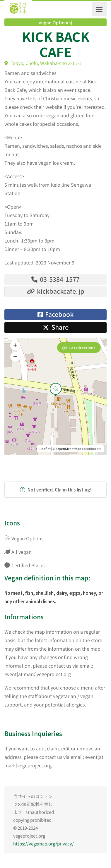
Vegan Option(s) (56, 23)
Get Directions (82, 348)
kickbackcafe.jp (56, 291)
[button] (15, 357)
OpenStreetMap (69, 448)
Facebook (56, 314)
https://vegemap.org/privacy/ (43, 844)
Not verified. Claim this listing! (56, 490)
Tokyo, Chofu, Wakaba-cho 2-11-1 (43, 63)
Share (56, 327)
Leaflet (45, 448)
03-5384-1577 (56, 279)
